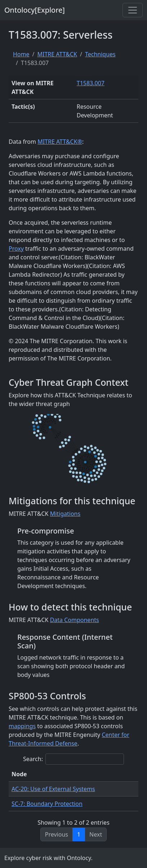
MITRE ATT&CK (57, 54)
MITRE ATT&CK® (60, 142)
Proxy (16, 249)
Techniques (100, 54)
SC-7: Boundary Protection (47, 804)
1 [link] (79, 834)
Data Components (75, 620)
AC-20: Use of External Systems (53, 789)
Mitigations (65, 514)
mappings (22, 726)
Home (21, 54)
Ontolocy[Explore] (35, 10)
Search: (73, 759)
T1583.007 (91, 83)
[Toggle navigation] (133, 10)
